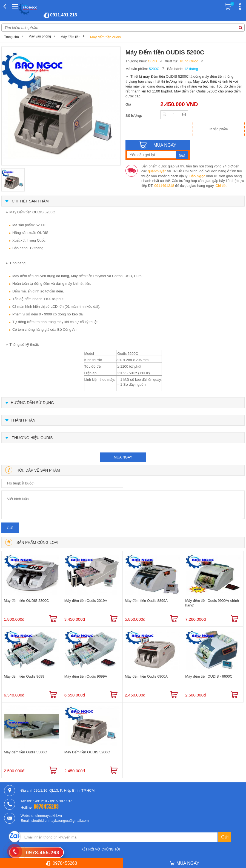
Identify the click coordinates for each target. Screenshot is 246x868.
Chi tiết (221, 186)
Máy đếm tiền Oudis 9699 (24, 676)
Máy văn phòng (40, 36)
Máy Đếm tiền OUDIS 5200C (87, 752)
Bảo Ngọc (197, 176)
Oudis (153, 61)
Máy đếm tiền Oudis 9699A (86, 676)
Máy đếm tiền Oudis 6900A (146, 676)
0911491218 (164, 186)
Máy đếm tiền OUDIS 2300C (26, 601)
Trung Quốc (189, 61)
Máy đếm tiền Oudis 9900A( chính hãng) (212, 603)
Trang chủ (12, 37)
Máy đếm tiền (71, 37)
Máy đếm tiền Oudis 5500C (25, 752)
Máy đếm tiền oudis (105, 37)
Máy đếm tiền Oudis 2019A (86, 601)
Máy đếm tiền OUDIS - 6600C (209, 676)
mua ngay (123, 457)
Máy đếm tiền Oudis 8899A (146, 601)
